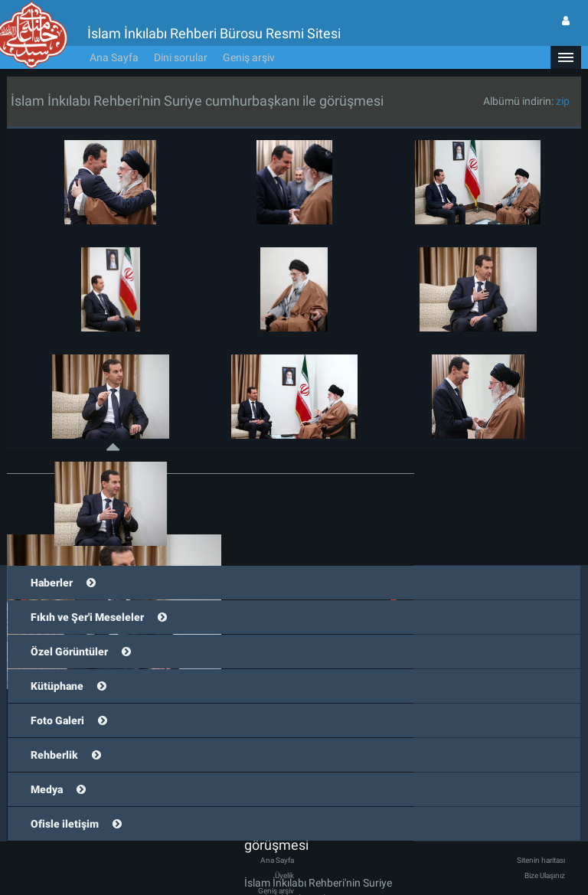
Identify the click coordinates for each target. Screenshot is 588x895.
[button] (566, 34)
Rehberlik (54, 732)
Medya (47, 766)
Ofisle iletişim (65, 801)
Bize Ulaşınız (545, 853)
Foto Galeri (57, 697)
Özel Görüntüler (69, 629)
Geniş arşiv (249, 34)
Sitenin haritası (541, 837)
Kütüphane (57, 663)
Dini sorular (181, 34)
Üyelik (284, 853)
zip (563, 78)
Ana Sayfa (114, 34)
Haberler (52, 560)
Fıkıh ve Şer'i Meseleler (87, 594)
